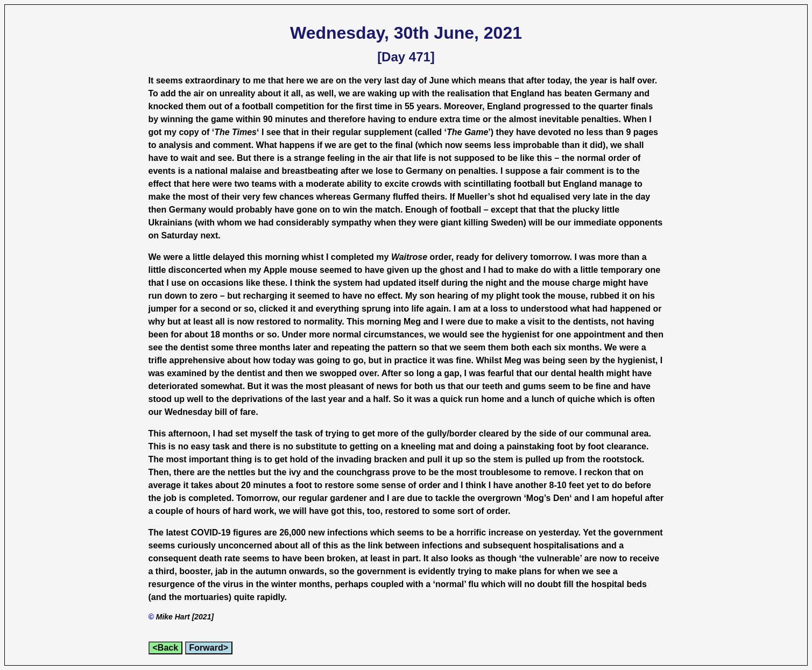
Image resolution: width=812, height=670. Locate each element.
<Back (166, 648)
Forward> (209, 648)
